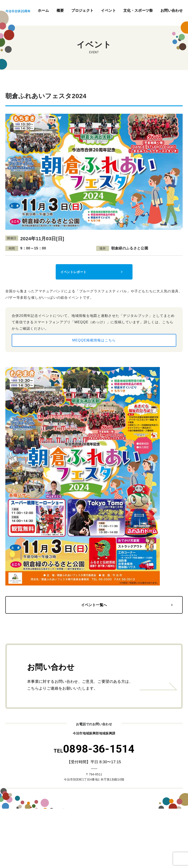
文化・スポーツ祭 (138, 11)
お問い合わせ (172, 11)
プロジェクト (82, 11)
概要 (60, 11)
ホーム (43, 11)
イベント (108, 11)
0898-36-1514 (94, 749)
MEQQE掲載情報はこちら (94, 340)
